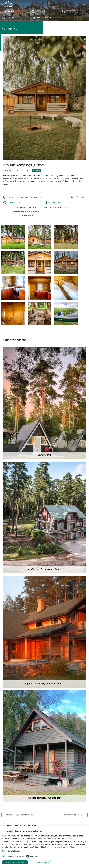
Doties (37, 170)
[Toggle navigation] (84, 4)
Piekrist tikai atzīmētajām (40, 862)
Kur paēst (71, 11)
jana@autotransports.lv (59, 208)
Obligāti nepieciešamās (15, 856)
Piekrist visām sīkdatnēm (15, 862)
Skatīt (5, 851)
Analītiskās (34, 856)
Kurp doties (42, 11)
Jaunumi (11, 11)
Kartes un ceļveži (44, 17)
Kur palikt (11, 17)
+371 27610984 (55, 202)
